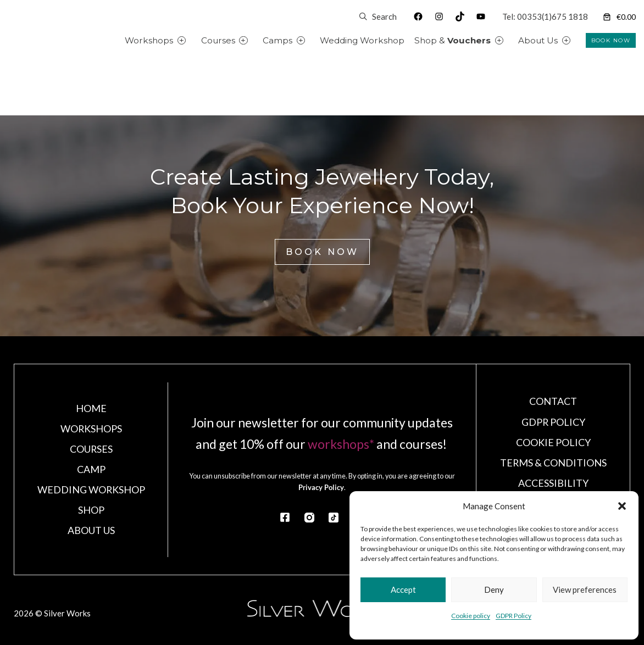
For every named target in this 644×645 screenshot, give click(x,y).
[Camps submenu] (313, 40)
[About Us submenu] (579, 40)
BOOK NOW (611, 40)
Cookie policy (471, 616)
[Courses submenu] (256, 40)
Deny (494, 590)
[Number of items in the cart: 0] (618, 17)
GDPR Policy (513, 616)
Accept (403, 590)
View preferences (585, 590)
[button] (622, 506)
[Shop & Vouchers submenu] (512, 40)
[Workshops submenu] (194, 40)
